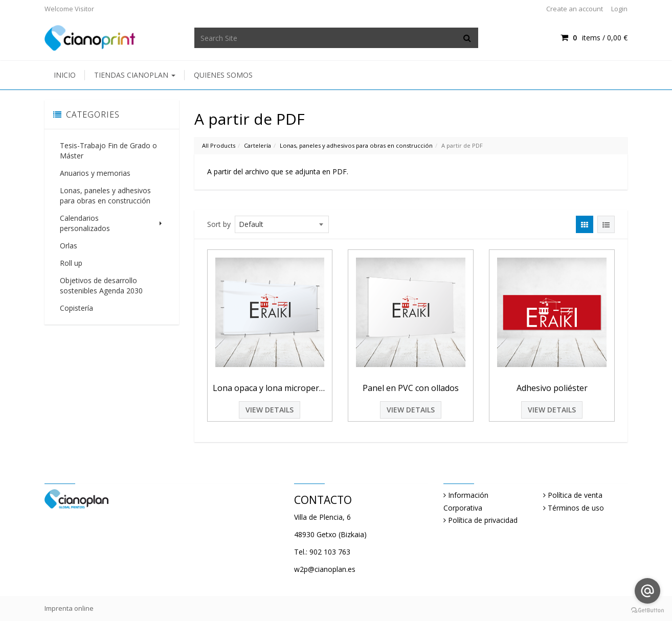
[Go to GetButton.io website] (647, 611)
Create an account (575, 9)
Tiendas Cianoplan (135, 75)
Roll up (71, 253)
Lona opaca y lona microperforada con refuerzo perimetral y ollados (270, 388)
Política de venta (575, 495)
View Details (270, 410)
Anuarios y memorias (95, 173)
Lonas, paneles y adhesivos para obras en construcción (105, 195)
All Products (219, 145)
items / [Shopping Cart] (594, 38)
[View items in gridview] (585, 224)
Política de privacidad (483, 520)
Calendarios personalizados (112, 218)
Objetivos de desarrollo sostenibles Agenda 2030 (101, 275)
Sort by (219, 224)
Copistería (76, 298)
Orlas (69, 235)
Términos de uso (576, 508)
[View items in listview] (606, 224)
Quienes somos (223, 75)
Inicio (65, 75)
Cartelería (257, 145)
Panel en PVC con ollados (411, 388)
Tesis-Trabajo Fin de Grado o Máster (108, 151)
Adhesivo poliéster (552, 388)
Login (619, 9)
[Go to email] (647, 591)
